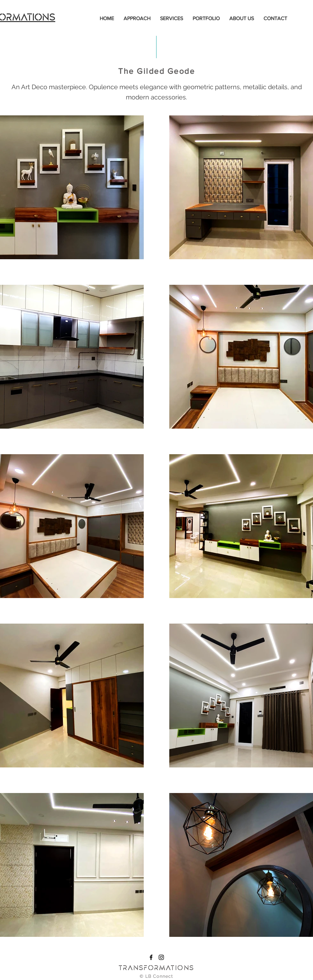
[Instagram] (161, 957)
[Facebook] (151, 957)
